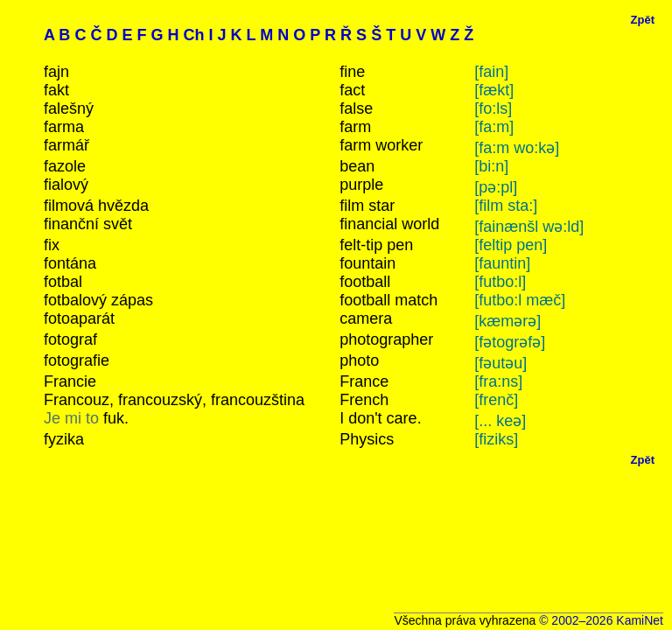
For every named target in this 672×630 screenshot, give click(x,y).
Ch (194, 35)
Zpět (643, 20)
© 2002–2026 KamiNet (601, 620)
